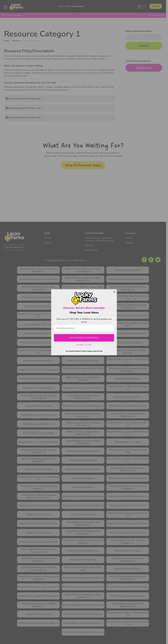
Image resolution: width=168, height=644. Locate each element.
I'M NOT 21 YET (84, 345)
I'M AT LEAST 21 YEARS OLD (84, 338)
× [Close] (114, 292)
